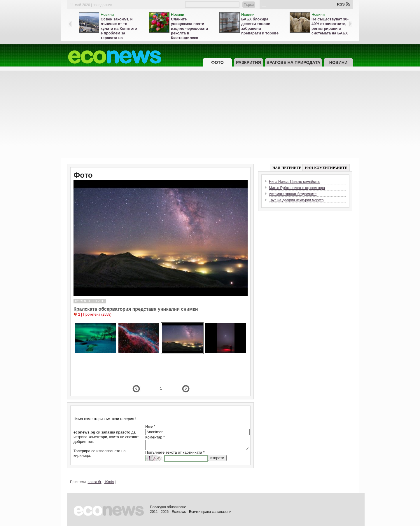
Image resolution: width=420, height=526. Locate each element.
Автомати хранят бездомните (293, 194)
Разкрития (248, 62)
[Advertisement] (210, 114)
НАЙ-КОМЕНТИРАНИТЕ (326, 168)
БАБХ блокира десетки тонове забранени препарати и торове (260, 26)
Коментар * (155, 437)
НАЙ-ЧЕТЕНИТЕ (287, 168)
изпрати (217, 458)
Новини (107, 14)
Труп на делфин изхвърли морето (296, 200)
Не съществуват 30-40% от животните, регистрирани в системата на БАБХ (330, 26)
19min (109, 482)
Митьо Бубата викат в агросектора (297, 188)
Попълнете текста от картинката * (175, 452)
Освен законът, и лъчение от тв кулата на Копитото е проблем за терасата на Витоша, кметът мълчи (119, 33)
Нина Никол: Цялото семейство (295, 182)
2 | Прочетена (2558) (95, 314)
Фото (217, 62)
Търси (249, 5)
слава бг (95, 482)
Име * (150, 426)
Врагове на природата (294, 62)
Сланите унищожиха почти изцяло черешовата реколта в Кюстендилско (189, 28)
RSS (341, 4)
